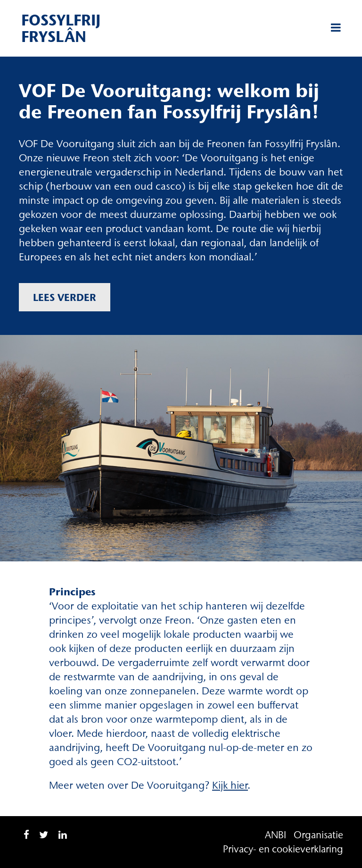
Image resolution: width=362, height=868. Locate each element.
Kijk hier (230, 785)
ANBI (276, 835)
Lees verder (65, 297)
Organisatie (318, 835)
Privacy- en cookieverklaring (283, 849)
